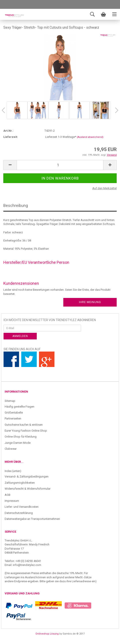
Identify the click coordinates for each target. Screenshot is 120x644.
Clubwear (11, 449)
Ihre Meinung (90, 302)
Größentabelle (14, 413)
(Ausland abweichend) (90, 137)
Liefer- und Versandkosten (22, 507)
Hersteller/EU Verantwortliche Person (36, 262)
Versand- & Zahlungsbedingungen (27, 476)
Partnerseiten (13, 418)
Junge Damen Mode (18, 443)
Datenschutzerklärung (19, 513)
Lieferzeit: (11, 137)
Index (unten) (13, 471)
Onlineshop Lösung (47, 634)
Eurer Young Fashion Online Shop (26, 431)
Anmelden (20, 336)
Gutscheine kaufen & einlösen (24, 425)
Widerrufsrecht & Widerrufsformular (28, 489)
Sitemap (10, 401)
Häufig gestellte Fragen (19, 407)
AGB (8, 495)
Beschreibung (16, 205)
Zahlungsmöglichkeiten (20, 483)
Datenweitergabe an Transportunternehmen (32, 519)
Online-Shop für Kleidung (21, 437)
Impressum (12, 501)
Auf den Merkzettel (105, 188)
